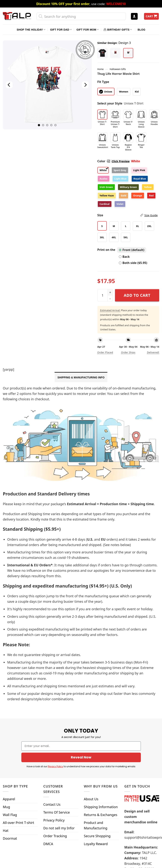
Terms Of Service (56, 769)
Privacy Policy (54, 777)
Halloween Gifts (118, 69)
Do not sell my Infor (59, 785)
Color (113, 161)
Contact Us (52, 761)
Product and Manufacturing (96, 782)
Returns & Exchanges (101, 772)
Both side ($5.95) (133, 263)
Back (124, 257)
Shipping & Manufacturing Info (81, 377)
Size (128, 215)
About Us (91, 756)
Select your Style (110, 103)
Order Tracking (55, 793)
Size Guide (151, 215)
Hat (6, 787)
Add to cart (137, 295)
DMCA (48, 801)
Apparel (9, 756)
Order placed (105, 352)
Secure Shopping (97, 793)
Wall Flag (10, 772)
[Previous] (9, 85)
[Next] (85, 85)
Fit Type (103, 82)
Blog (141, 30)
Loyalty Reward (96, 801)
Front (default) (132, 250)
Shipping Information (101, 764)
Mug (6, 764)
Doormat (10, 795)
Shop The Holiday (31, 30)
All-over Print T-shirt (18, 779)
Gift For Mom (88, 30)
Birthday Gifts (118, 30)
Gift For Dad (61, 30)
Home (100, 69)
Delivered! (153, 352)
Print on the (106, 250)
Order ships (128, 352)
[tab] (81, 377)
